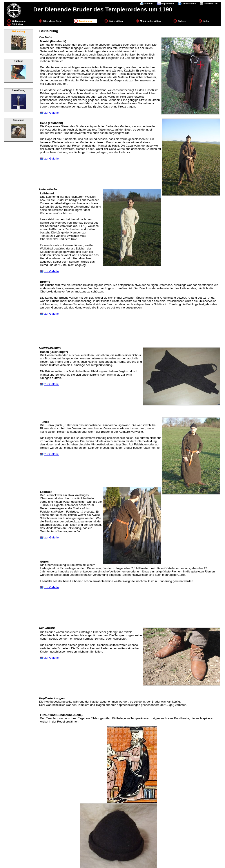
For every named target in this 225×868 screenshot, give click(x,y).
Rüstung (19, 61)
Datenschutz (189, 4)
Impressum (168, 4)
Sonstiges (19, 120)
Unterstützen (211, 4)
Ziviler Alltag (116, 21)
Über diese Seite (52, 21)
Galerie (182, 21)
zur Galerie (52, 113)
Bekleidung (19, 31)
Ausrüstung (85, 21)
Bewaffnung (19, 90)
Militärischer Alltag (150, 21)
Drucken (149, 4)
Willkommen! (19, 21)
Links (206, 21)
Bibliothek (17, 24)
